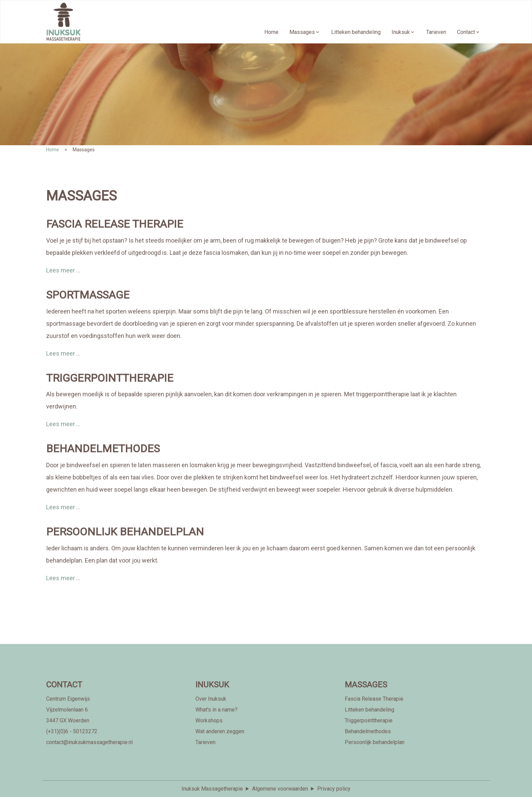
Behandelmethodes (368, 731)
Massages (302, 32)
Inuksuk (401, 32)
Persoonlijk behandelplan (375, 742)
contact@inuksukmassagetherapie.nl (89, 742)
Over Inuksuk (211, 699)
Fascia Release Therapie (374, 699)
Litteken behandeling (356, 32)
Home (271, 32)
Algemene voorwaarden (280, 789)
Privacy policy (334, 789)
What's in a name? (216, 710)
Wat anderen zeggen (220, 731)
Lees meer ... (63, 270)
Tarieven (436, 32)
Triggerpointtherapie (369, 720)
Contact (466, 32)
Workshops (209, 720)
